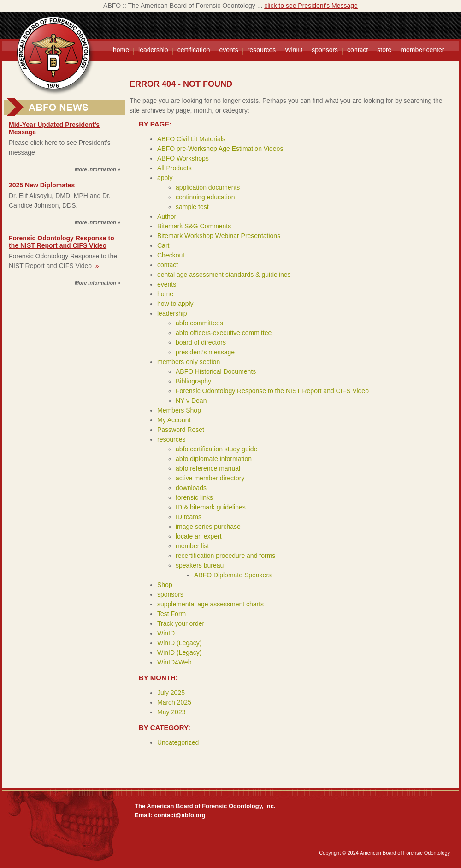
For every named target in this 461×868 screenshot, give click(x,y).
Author (167, 216)
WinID (294, 50)
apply (165, 178)
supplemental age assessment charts (210, 604)
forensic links (194, 497)
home (121, 50)
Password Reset (181, 430)
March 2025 (174, 702)
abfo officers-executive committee (224, 333)
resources (262, 50)
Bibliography (193, 381)
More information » (98, 169)
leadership (153, 50)
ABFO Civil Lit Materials (191, 139)
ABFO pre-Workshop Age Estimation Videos (220, 149)
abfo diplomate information (214, 459)
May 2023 (171, 712)
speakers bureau (200, 565)
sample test (192, 207)
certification (194, 50)
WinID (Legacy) (179, 643)
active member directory (210, 478)
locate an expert (199, 536)
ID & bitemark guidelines (211, 507)
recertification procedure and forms (225, 556)
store (384, 50)
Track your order (181, 623)
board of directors (201, 342)
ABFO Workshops (183, 158)
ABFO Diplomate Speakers (233, 575)
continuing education (205, 197)
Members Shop (179, 410)
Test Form (171, 614)
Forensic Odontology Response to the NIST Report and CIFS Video (62, 242)
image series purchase (208, 527)
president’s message (205, 352)
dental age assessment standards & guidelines (224, 275)
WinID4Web (174, 662)
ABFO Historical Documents (216, 371)
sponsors (325, 50)
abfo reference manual (208, 468)
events (228, 50)
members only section (189, 362)
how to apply (175, 304)
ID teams (189, 517)
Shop (165, 585)
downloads (191, 488)
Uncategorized (178, 742)
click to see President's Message (311, 6)
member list (192, 546)
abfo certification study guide (216, 449)
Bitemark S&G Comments (194, 226)
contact (358, 50)
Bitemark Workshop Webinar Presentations (219, 236)
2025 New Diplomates (42, 185)
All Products (174, 168)
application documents (208, 187)
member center (422, 50)
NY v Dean (191, 401)
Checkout (171, 255)
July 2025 (171, 693)
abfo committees (199, 323)
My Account (174, 420)
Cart (163, 245)
